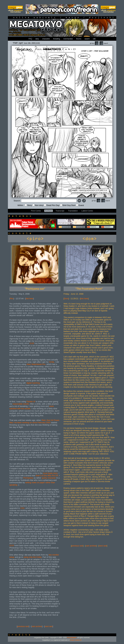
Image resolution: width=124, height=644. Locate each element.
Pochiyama (28, 478)
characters (46, 39)
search (87, 39)
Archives (49, 211)
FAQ (30, 39)
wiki (94, 39)
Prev (94, 43)
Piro (12, 299)
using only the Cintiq (32, 557)
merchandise (68, 39)
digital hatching (33, 383)
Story (28, 205)
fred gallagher (72, 638)
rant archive (37, 626)
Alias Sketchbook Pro (36, 364)
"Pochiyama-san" (35, 289)
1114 (12, 545)
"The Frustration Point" (89, 289)
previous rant (23, 626)
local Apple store (50, 473)
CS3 (22, 508)
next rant (49, 626)
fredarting (57, 39)
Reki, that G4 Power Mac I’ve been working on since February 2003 (34, 421)
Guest (80, 205)
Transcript (60, 211)
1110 (32, 343)
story (37, 39)
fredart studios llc (76, 640)
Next (104, 43)
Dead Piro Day (52, 205)
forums (79, 39)
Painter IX (31, 402)
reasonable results (21, 404)
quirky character (49, 478)
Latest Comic (87, 211)
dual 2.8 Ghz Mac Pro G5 (47, 476)
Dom (66, 299)
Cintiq (52, 362)
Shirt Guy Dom (68, 205)
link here (30, 299)
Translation (73, 211)
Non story (38, 205)
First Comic (36, 211)
